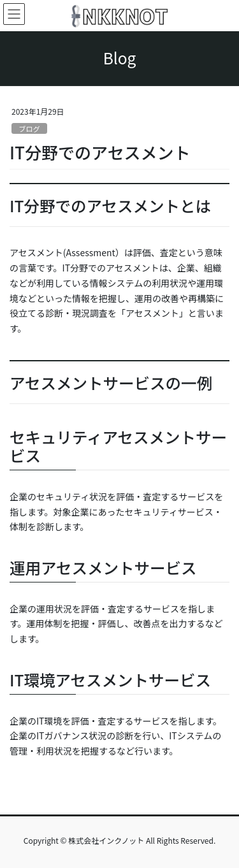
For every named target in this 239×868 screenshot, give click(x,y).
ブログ (29, 129)
